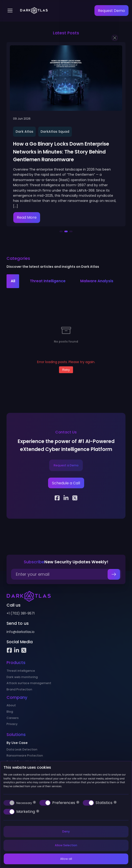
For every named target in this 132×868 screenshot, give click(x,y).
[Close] (115, 38)
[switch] (9, 803)
